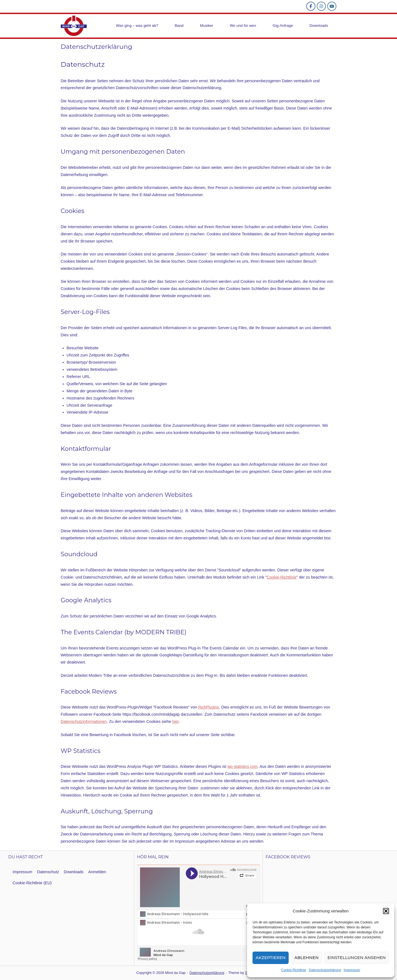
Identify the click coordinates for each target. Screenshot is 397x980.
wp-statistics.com (243, 766)
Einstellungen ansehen (357, 958)
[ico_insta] (321, 6)
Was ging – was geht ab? (137, 26)
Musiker (207, 26)
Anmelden (97, 872)
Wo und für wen (243, 26)
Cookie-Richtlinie (294, 970)
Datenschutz (48, 872)
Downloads (319, 26)
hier (175, 721)
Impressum (352, 970)
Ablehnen (307, 958)
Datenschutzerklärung (325, 970)
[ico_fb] (311, 6)
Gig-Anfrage (283, 26)
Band (179, 26)
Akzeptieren (271, 958)
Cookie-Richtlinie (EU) (32, 883)
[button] (386, 911)
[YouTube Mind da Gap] (332, 6)
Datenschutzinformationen (84, 721)
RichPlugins (208, 707)
